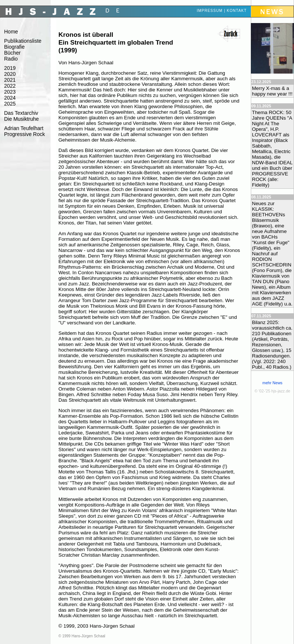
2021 (10, 80)
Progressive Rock (25, 134)
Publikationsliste (23, 41)
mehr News (272, 383)
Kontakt (237, 11)
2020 (10, 74)
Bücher (12, 53)
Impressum (210, 11)
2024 (10, 98)
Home (11, 32)
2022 (10, 86)
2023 (10, 92)
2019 (10, 68)
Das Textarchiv (21, 113)
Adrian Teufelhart (24, 128)
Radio (11, 59)
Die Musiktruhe (21, 119)
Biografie (14, 47)
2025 (10, 104)
